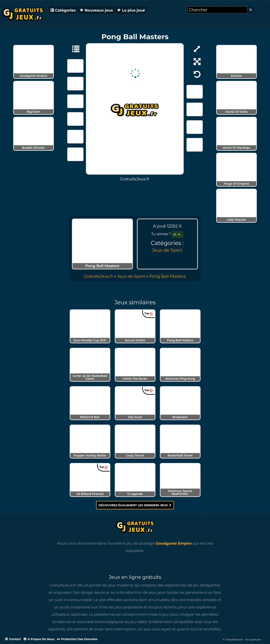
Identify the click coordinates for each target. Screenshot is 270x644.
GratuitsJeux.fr (99, 276)
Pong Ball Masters (167, 276)
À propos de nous (39, 639)
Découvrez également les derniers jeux (135, 505)
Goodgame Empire (174, 543)
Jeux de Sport (167, 250)
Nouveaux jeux (96, 10)
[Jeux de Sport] (74, 49)
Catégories (63, 10)
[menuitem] (167, 276)
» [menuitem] (101, 276)
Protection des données (77, 639)
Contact (13, 639)
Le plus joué (131, 10)
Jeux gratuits (253, 639)
